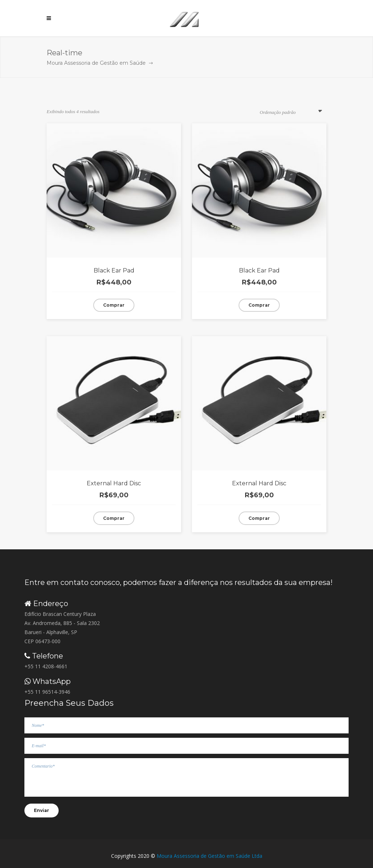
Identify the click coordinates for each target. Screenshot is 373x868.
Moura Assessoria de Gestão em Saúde (96, 63)
